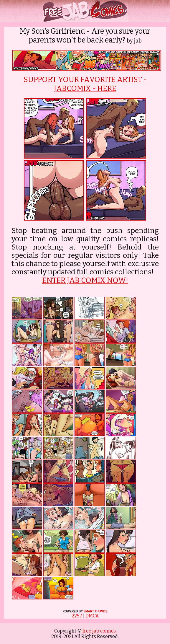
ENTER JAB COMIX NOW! (85, 281)
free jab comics (99, 631)
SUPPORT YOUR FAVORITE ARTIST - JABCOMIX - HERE (85, 84)
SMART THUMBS (95, 611)
